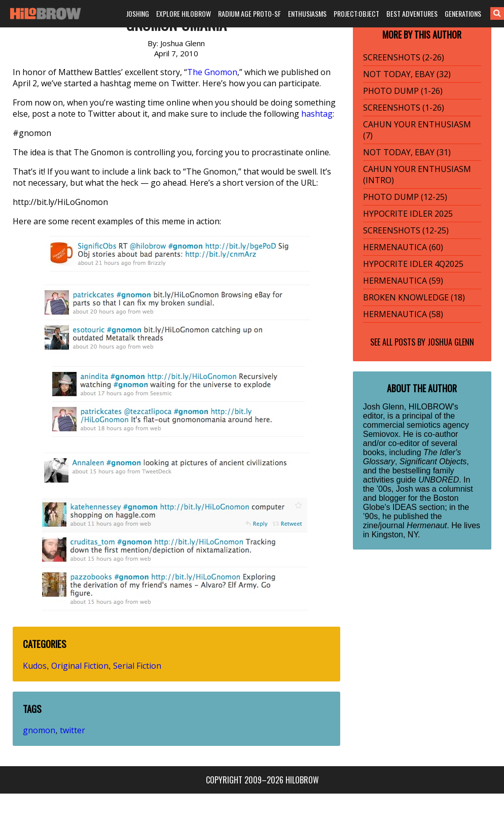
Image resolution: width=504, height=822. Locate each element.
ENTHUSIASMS (307, 13)
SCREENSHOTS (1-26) (404, 108)
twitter (73, 730)
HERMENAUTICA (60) (403, 247)
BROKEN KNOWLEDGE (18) (414, 297)
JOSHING (138, 13)
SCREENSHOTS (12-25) (406, 230)
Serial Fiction (137, 666)
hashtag (317, 114)
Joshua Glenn (451, 342)
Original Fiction (80, 666)
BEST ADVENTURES (412, 13)
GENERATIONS (463, 13)
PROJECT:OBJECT (356, 13)
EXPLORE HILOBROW (184, 13)
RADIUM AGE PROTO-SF (249, 13)
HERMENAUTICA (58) (403, 314)
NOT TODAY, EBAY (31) (407, 152)
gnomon (39, 730)
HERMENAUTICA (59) (403, 281)
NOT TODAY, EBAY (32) (407, 74)
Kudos (35, 666)
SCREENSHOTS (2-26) (404, 57)
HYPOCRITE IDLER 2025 (408, 214)
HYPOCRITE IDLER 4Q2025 (413, 264)
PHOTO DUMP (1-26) (403, 91)
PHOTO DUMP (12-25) (405, 197)
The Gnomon (212, 72)
